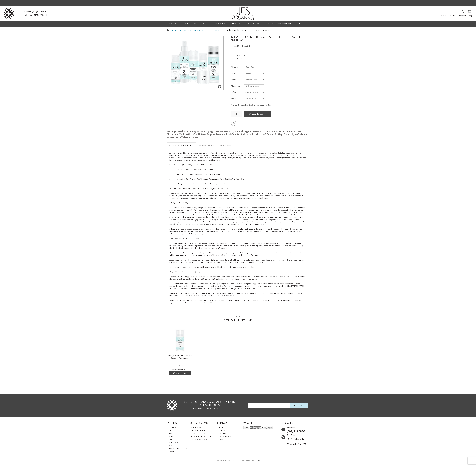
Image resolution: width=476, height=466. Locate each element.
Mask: (233, 99)
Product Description (181, 145)
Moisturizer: (236, 86)
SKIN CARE (220, 24)
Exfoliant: (235, 92)
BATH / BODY (254, 24)
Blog (471, 16)
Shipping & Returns (199, 430)
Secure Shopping (198, 433)
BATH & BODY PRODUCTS (193, 30)
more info (180, 366)
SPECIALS (174, 24)
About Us (452, 16)
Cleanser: (235, 67)
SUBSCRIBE (299, 405)
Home (443, 16)
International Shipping (201, 436)
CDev (258, 461)
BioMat (302, 24)
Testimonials (207, 145)
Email (221, 439)
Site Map (222, 433)
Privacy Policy (226, 436)
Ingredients (226, 145)
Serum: (234, 80)
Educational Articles (200, 439)
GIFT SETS (218, 30)
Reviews (222, 430)
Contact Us (462, 16)
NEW (206, 24)
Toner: (234, 73)
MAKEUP (236, 24)
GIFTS (208, 30)
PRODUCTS (191, 24)
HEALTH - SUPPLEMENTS (279, 24)
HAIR (170, 445)
